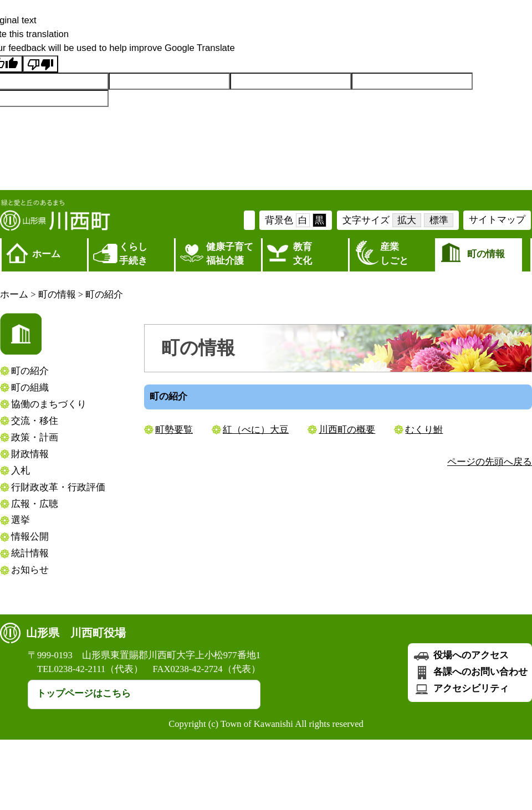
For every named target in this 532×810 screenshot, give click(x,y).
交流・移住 (35, 421)
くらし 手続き (133, 254)
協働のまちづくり (49, 404)
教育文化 (303, 254)
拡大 (407, 220)
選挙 (21, 520)
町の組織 (30, 388)
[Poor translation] (40, 64)
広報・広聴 (35, 504)
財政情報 (30, 454)
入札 (21, 471)
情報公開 (30, 537)
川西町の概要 (347, 430)
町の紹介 (104, 294)
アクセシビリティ (461, 688)
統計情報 (30, 553)
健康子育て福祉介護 (230, 254)
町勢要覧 (174, 430)
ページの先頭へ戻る (490, 462)
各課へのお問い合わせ (470, 672)
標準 (439, 220)
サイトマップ (497, 220)
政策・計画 (35, 437)
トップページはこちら (84, 693)
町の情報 (486, 254)
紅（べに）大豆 (256, 430)
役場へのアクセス (461, 655)
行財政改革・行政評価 (58, 487)
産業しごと (394, 254)
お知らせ (30, 570)
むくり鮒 (424, 430)
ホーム (46, 254)
